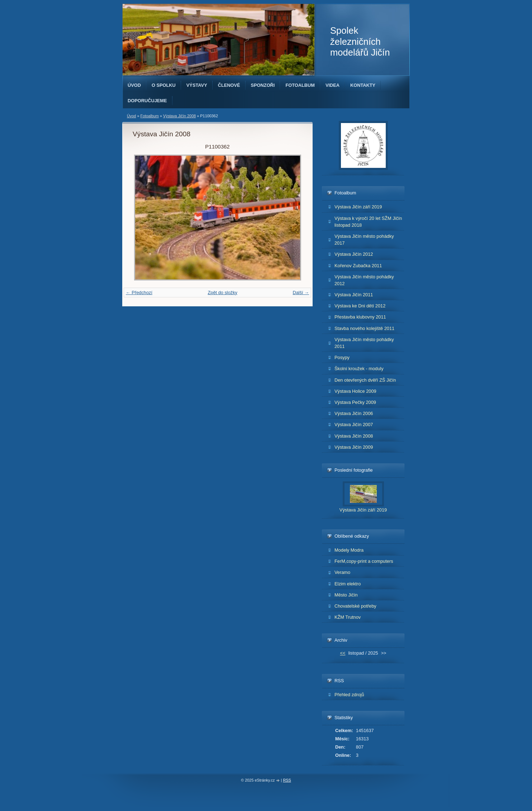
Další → (301, 293)
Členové (229, 85)
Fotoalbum (300, 85)
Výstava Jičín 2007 (354, 425)
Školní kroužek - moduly (359, 369)
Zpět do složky (222, 293)
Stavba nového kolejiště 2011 (364, 328)
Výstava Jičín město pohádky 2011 (364, 343)
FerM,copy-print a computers (364, 561)
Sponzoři (263, 85)
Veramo (342, 572)
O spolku (164, 85)
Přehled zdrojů (349, 695)
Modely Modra (349, 550)
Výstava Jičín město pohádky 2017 (364, 240)
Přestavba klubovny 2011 (360, 317)
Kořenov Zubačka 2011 (358, 266)
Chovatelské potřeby (355, 606)
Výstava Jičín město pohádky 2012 (364, 280)
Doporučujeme (147, 101)
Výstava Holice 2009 (355, 391)
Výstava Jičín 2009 (354, 447)
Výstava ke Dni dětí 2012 (360, 306)
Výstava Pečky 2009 (355, 402)
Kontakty (363, 85)
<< (343, 653)
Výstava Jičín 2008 (179, 116)
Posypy (342, 357)
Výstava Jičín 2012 (354, 254)
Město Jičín (346, 595)
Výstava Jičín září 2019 (358, 207)
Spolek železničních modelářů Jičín (360, 41)
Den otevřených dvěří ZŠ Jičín (365, 380)
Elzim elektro (348, 584)
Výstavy (197, 85)
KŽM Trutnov (348, 617)
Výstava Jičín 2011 (354, 295)
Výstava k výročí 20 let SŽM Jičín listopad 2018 (368, 222)
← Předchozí (139, 293)
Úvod (134, 85)
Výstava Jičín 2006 (354, 413)
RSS (287, 780)
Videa (332, 85)
